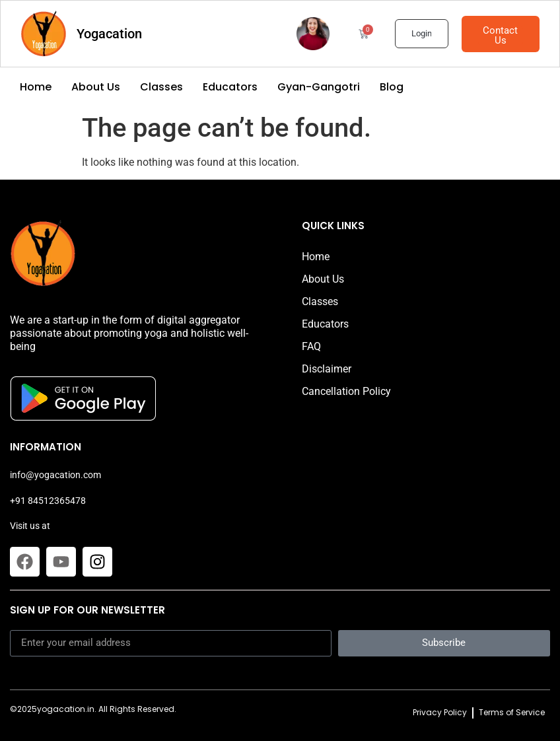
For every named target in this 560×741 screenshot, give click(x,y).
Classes (161, 87)
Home (36, 87)
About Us (96, 87)
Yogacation (109, 34)
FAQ (311, 346)
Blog (392, 87)
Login (421, 33)
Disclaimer (327, 369)
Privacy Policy (440, 712)
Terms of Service (512, 712)
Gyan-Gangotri (319, 87)
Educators (230, 87)
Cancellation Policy (346, 391)
